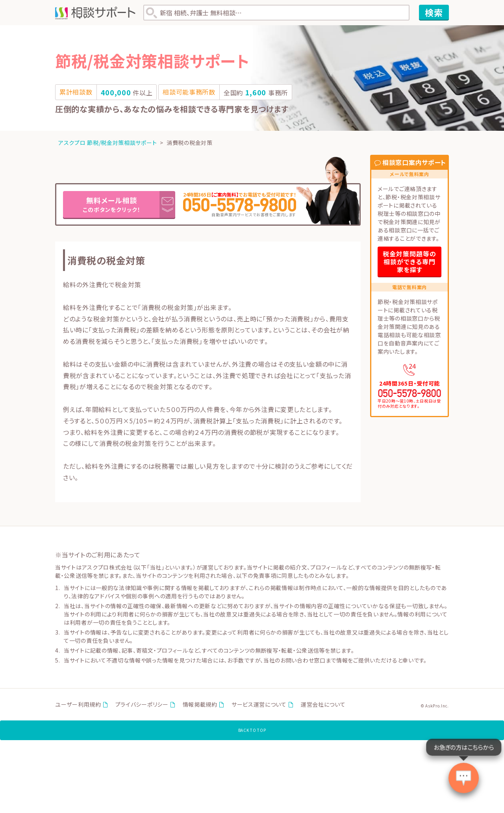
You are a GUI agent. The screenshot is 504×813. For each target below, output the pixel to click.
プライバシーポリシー (142, 706)
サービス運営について (259, 706)
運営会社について (323, 706)
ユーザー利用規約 (78, 706)
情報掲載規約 (200, 706)
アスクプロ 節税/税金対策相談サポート (107, 143)
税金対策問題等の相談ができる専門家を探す (409, 262)
